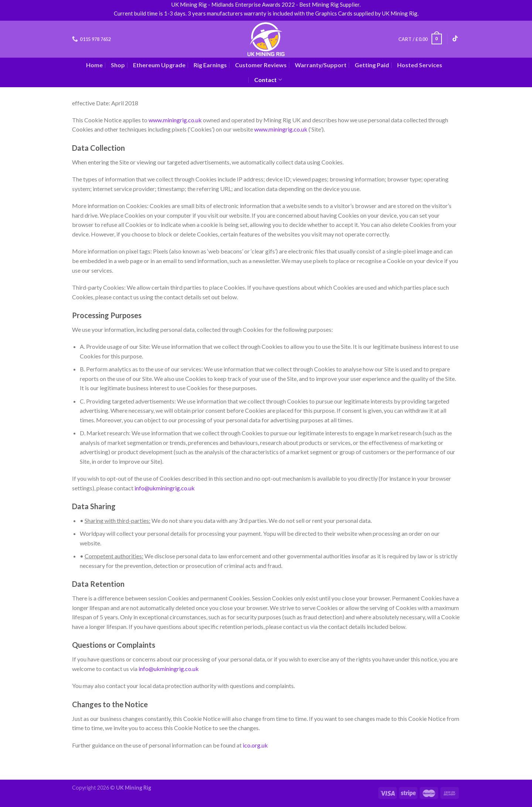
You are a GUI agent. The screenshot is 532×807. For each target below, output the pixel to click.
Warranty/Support (321, 65)
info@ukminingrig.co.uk (165, 488)
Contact (268, 80)
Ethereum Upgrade (159, 65)
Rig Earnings (210, 65)
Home (94, 65)
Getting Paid (372, 65)
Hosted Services (420, 65)
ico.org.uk (255, 745)
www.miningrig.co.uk (175, 120)
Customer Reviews (261, 65)
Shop (118, 65)
